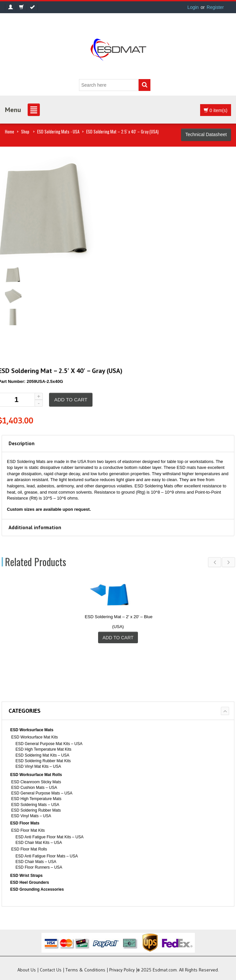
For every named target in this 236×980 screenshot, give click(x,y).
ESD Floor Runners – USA (39, 867)
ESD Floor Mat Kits (28, 830)
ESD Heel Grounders (30, 882)
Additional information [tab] (35, 527)
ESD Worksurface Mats (32, 730)
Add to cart (71, 400)
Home (10, 131)
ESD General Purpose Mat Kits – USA (49, 744)
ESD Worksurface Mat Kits (35, 737)
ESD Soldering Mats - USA (58, 131)
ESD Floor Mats (25, 823)
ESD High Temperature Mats (36, 799)
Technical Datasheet (206, 134)
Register (215, 7)
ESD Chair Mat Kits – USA (39, 843)
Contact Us (51, 970)
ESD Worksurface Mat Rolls (36, 775)
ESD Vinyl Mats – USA (31, 816)
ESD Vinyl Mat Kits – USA (38, 766)
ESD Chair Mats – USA (36, 862)
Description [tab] (22, 443)
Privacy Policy (122, 970)
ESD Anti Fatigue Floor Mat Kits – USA (50, 837)
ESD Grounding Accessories (37, 889)
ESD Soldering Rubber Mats (36, 810)
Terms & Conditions (85, 970)
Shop (25, 131)
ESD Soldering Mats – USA (35, 805)
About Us (27, 970)
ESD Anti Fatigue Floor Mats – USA (47, 856)
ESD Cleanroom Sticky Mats (36, 782)
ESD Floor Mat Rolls (29, 849)
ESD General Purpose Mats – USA (42, 793)
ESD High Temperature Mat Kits (43, 749)
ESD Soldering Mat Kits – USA (42, 755)
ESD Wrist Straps (26, 876)
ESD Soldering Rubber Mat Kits (43, 761)
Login (193, 7)
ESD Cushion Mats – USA (34, 788)
